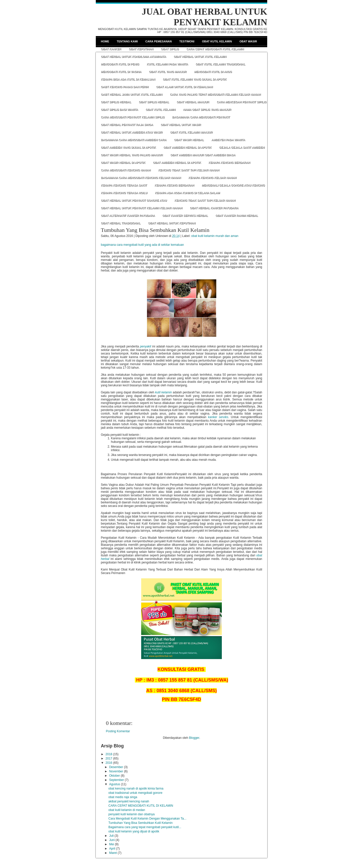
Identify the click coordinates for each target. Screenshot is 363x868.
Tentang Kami (127, 41)
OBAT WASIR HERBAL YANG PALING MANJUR (132, 155)
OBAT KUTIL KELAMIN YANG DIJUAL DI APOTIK (195, 79)
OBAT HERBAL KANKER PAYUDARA (214, 208)
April (112, 849)
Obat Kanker (111, 49)
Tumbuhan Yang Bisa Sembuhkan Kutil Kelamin (155, 230)
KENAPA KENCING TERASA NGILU (124, 193)
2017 (109, 758)
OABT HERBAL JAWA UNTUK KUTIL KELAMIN (132, 94)
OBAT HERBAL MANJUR (193, 102)
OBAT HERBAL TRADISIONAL (121, 223)
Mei (112, 844)
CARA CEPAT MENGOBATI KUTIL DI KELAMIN (141, 806)
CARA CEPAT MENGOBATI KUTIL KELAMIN (215, 49)
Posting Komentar (118, 731)
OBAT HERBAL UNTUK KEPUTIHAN (172, 223)
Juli (111, 836)
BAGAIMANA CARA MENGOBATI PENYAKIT (201, 117)
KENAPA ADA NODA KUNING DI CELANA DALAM (187, 193)
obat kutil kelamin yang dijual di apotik (134, 831)
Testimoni (187, 41)
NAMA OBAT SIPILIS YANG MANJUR (207, 110)
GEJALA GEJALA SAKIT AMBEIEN (242, 147)
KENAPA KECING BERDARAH (174, 185)
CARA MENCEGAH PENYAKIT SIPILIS (242, 102)
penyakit (146, 346)
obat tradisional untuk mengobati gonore (135, 793)
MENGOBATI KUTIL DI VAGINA (121, 72)
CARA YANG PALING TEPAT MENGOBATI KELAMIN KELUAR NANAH (215, 94)
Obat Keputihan (141, 49)
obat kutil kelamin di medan (127, 810)
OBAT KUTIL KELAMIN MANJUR (191, 132)
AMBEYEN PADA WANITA (228, 140)
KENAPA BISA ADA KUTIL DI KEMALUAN (128, 79)
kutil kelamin (163, 392)
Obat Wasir (248, 41)
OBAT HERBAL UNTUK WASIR (181, 125)
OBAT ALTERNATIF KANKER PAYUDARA (128, 215)
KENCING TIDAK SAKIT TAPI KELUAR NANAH (189, 170)
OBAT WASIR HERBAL (189, 140)
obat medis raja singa (123, 797)
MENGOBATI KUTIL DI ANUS (213, 72)
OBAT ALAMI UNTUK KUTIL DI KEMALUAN (184, 87)
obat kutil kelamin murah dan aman (215, 236)
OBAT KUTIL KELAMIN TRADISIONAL (220, 64)
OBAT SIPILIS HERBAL (116, 102)
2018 (109, 754)
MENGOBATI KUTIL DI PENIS (120, 64)
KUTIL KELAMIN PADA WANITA (167, 64)
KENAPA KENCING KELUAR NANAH (212, 178)
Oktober (115, 776)
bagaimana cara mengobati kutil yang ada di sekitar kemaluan (142, 245)
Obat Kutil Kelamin (217, 41)
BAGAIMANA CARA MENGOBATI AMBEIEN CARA (134, 140)
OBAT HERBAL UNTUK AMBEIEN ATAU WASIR (132, 132)
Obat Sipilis (170, 49)
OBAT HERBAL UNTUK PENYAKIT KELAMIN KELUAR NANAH (142, 208)
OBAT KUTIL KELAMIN (160, 110)
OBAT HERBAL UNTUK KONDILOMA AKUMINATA (133, 57)
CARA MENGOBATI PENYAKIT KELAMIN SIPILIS (133, 117)
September (117, 780)
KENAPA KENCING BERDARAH (229, 162)
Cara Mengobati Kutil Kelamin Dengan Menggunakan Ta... (147, 819)
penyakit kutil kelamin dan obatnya (131, 814)
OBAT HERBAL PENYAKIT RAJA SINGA (127, 125)
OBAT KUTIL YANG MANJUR (168, 72)
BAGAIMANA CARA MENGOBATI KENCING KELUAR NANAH (141, 178)
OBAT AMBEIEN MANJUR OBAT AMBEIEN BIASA (203, 155)
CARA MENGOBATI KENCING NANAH (126, 170)
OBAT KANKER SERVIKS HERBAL (185, 215)
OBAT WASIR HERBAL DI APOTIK (123, 162)
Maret (113, 853)
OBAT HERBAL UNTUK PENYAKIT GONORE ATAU (134, 200)
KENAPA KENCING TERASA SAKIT (124, 185)
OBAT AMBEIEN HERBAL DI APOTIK (187, 147)
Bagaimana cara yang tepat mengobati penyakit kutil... (145, 827)
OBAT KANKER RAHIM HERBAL (237, 215)
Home (105, 41)
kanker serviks (218, 417)
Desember (116, 767)
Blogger (194, 738)
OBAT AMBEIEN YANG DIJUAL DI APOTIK (128, 147)
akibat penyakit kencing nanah (129, 801)
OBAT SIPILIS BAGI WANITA (119, 110)
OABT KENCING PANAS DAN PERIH (125, 87)
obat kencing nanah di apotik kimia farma (136, 789)
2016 (109, 763)
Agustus (115, 784)
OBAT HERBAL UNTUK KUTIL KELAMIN (200, 57)
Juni (112, 840)
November (116, 771)
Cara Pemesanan (159, 41)
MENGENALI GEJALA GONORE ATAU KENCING (233, 185)
